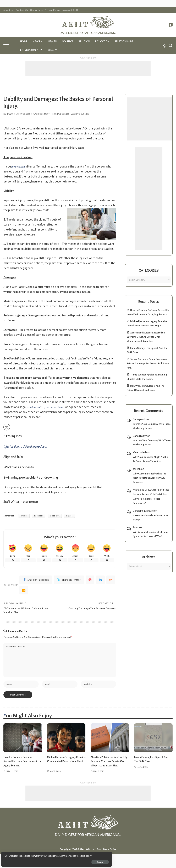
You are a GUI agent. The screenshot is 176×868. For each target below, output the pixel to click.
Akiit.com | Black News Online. (101, 856)
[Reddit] (111, 581)
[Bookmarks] (171, 25)
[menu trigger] (9, 46)
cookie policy (44, 854)
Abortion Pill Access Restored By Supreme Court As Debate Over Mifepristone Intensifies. (146, 337)
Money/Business (61, 114)
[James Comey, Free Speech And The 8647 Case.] (153, 741)
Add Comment (41, 114)
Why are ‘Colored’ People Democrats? (146, 501)
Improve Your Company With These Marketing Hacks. (152, 426)
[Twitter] (69, 581)
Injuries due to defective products (27, 446)
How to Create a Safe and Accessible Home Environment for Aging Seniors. (23, 764)
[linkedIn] (100, 581)
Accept (42, 860)
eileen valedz (140, 452)
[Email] (24, 591)
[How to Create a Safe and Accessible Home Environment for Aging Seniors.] (23, 741)
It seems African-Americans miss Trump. (150, 517)
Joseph (137, 469)
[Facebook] (36, 581)
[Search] (170, 46)
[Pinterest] (90, 581)
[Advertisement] (88, 68)
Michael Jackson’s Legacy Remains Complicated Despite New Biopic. (66, 764)
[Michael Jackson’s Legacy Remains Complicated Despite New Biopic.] (66, 741)
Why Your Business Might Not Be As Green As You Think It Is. (150, 459)
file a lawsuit (19, 166)
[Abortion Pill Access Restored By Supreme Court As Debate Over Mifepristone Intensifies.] (110, 741)
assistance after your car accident (47, 407)
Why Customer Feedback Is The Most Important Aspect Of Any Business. (149, 478)
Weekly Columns (80, 114)
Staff (10, 114)
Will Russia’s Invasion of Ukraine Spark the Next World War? (150, 534)
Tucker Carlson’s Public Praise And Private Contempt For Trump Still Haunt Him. (148, 363)
